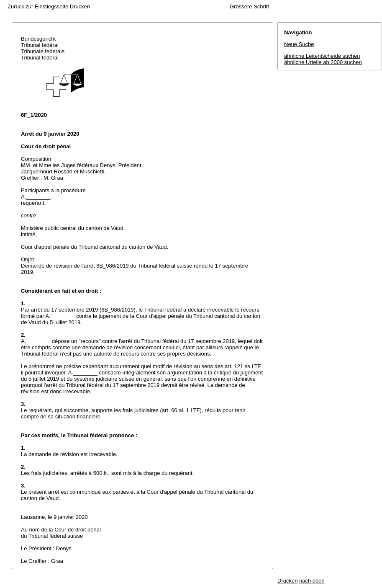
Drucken (80, 6)
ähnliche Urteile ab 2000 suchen (323, 62)
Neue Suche (299, 44)
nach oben (312, 581)
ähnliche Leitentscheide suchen (322, 56)
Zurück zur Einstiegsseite (38, 6)
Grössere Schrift (249, 6)
